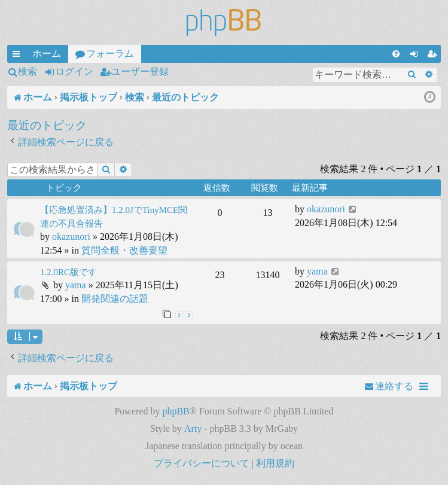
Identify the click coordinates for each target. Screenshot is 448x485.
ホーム (47, 54)
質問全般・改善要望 (124, 250)
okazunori (71, 237)
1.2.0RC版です (68, 272)
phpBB (176, 411)
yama (76, 285)
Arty (193, 428)
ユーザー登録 (140, 71)
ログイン (74, 71)
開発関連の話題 (115, 299)
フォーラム (110, 54)
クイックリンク (19, 56)
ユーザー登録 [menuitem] (434, 56)
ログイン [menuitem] (416, 56)
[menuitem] (396, 54)
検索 (28, 71)
